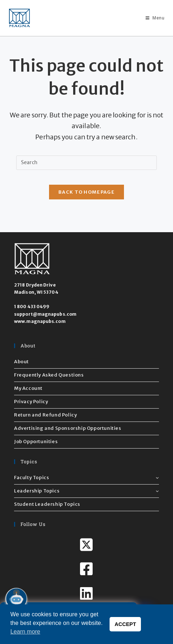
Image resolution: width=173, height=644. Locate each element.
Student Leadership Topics (47, 504)
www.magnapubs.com (40, 321)
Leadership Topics (86, 491)
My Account (28, 388)
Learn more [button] (25, 632)
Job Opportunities (36, 442)
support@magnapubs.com (45, 314)
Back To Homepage (86, 192)
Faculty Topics (86, 478)
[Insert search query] (86, 163)
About (21, 362)
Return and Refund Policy (45, 415)
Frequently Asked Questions (49, 375)
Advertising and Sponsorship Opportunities (68, 428)
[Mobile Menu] (152, 18)
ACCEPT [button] (125, 624)
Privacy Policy (31, 402)
